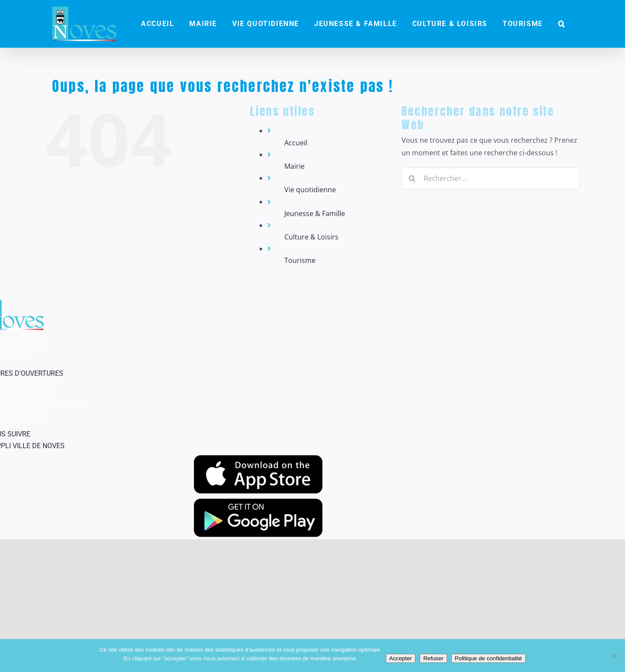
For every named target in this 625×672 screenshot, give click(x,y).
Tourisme (300, 260)
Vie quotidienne (310, 190)
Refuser (433, 658)
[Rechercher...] (490, 178)
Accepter (401, 658)
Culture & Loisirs (311, 237)
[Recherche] (412, 178)
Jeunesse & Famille (315, 213)
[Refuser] (614, 656)
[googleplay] (258, 502)
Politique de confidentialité (488, 658)
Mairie (294, 166)
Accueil (296, 143)
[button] (562, 24)
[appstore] (258, 459)
